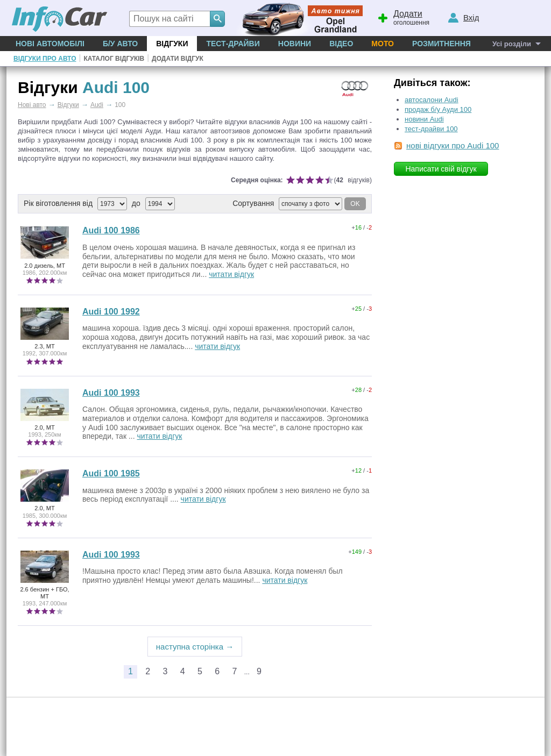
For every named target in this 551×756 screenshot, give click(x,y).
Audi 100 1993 (111, 393)
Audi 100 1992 (111, 312)
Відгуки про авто (45, 59)
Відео (341, 44)
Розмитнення (441, 44)
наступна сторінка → (195, 647)
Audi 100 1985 (111, 473)
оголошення (403, 17)
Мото (383, 44)
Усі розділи (512, 44)
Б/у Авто (120, 44)
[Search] (217, 19)
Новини (295, 44)
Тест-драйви (233, 44)
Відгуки (172, 44)
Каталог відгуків (114, 59)
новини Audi (424, 119)
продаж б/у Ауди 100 (438, 109)
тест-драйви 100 (431, 129)
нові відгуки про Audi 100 (453, 145)
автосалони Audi (432, 100)
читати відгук (231, 274)
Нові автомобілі (50, 44)
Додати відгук (178, 59)
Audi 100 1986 (111, 230)
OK (355, 204)
